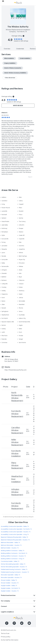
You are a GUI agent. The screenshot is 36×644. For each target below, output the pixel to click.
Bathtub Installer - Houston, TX (10, 548)
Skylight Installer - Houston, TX (10, 591)
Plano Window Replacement (17, 465)
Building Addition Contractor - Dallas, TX (13, 551)
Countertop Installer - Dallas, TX (10, 561)
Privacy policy (6, 637)
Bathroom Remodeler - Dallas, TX (10, 543)
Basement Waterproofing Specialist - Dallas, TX (14, 537)
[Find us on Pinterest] (14, 623)
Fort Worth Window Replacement (17, 414)
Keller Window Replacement (17, 442)
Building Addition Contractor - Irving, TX (13, 559)
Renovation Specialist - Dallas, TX (10, 575)
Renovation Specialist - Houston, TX (11, 578)
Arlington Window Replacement (17, 492)
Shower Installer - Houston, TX (10, 583)
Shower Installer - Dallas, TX (9, 580)
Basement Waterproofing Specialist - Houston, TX (15, 540)
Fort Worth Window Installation (16, 454)
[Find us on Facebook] (7, 623)
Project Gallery (9, 379)
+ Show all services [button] (10, 78)
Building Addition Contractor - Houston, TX (13, 556)
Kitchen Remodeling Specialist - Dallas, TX (13, 564)
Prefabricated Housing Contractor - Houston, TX (15, 572)
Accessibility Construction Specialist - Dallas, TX (15, 526)
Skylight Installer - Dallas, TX (9, 586)
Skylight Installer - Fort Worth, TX (10, 588)
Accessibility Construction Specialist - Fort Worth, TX (16, 529)
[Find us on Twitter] (22, 623)
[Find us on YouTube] (29, 623)
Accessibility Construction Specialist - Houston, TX (16, 532)
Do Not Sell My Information (10, 640)
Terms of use (5, 633)
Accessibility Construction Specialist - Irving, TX (15, 534)
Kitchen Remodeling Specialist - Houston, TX (14, 567)
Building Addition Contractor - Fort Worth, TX (14, 553)
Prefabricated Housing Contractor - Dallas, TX (14, 569)
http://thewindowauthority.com (16, 370)
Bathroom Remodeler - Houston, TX (11, 545)
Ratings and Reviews (12, 89)
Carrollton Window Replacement (17, 430)
